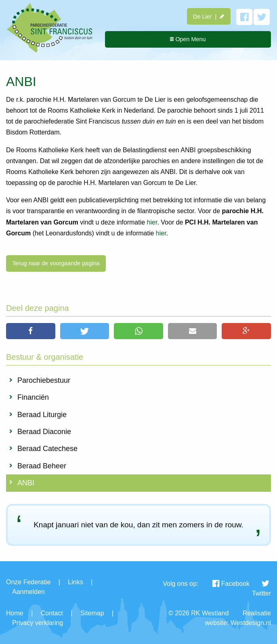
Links (75, 582)
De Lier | (209, 17)
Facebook (231, 584)
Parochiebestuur (44, 380)
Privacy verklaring (38, 623)
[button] (31, 331)
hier (152, 222)
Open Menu (188, 39)
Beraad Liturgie (42, 415)
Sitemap (92, 613)
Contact (52, 613)
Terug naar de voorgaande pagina (56, 263)
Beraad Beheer (42, 466)
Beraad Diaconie (44, 432)
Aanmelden (28, 592)
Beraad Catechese (47, 449)
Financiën (33, 397)
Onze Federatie (28, 582)
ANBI (26, 483)
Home (15, 613)
